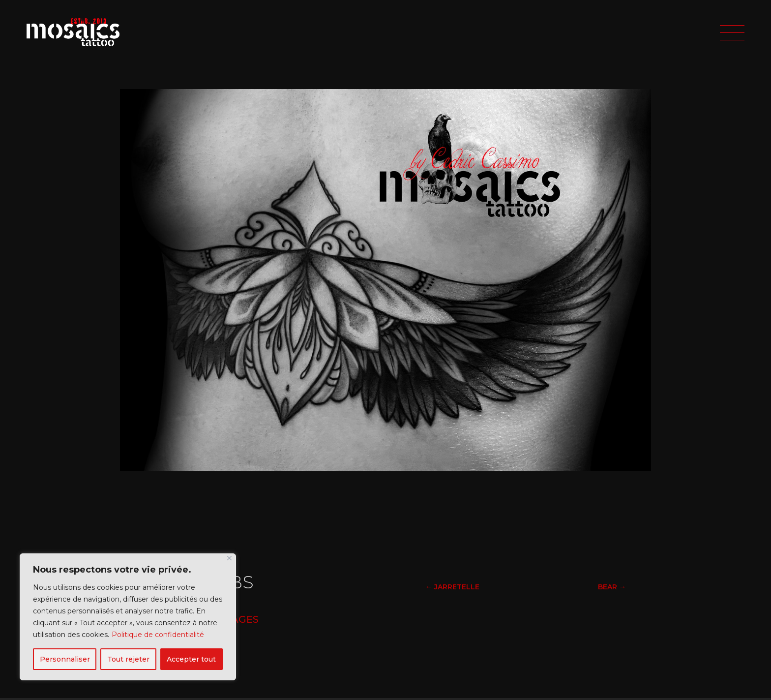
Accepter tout (191, 659)
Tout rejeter (128, 659)
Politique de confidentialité (158, 635)
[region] (128, 617)
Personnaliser (65, 659)
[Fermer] (229, 558)
